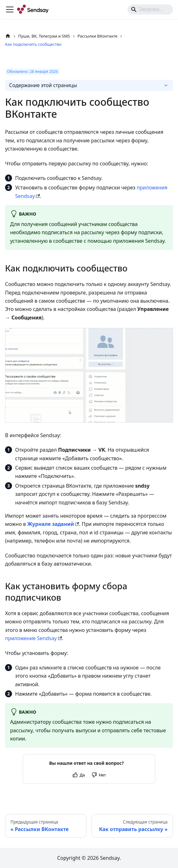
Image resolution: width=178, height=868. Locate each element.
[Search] (150, 9)
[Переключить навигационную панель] (10, 9)
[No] (99, 775)
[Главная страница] (8, 36)
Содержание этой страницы (43, 85)
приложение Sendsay (31, 638)
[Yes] (78, 775)
